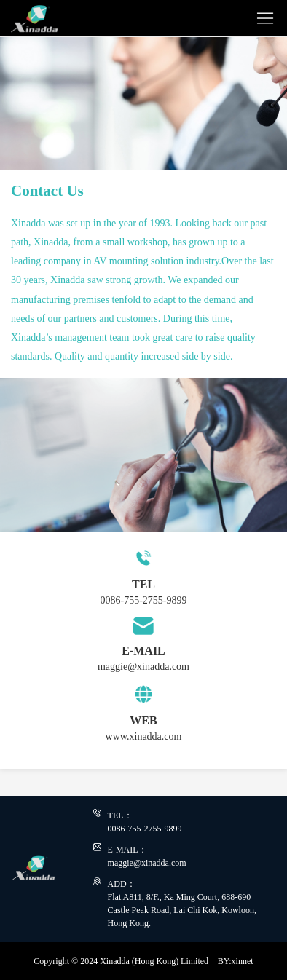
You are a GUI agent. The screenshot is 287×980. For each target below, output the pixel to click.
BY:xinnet (236, 961)
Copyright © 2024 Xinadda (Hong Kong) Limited (121, 961)
